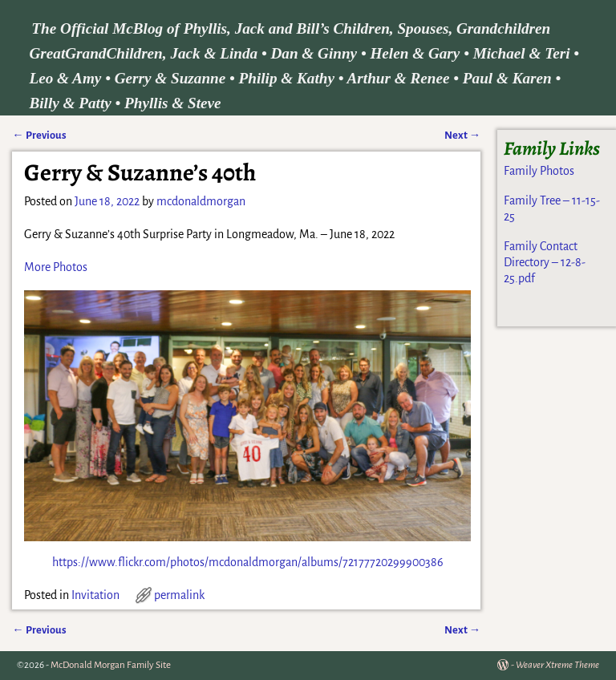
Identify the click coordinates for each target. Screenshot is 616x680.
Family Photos (539, 171)
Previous (39, 135)
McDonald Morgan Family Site (111, 665)
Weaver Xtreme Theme (557, 665)
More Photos (56, 267)
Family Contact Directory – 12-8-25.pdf (545, 263)
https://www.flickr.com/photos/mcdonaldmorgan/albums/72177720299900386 (248, 562)
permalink (179, 595)
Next (462, 135)
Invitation (95, 595)
